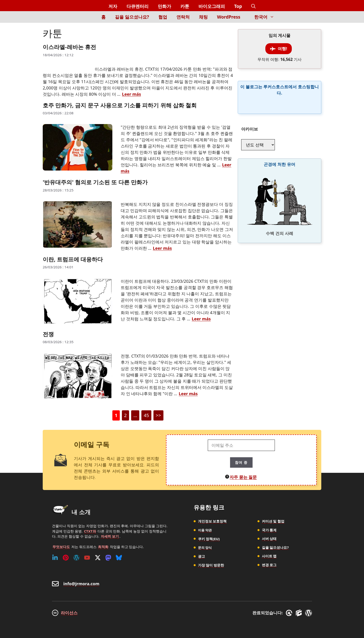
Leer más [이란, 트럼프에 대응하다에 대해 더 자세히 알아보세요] (201, 319)
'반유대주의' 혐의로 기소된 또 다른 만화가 (95, 182)
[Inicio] (89, 20)
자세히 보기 (110, 536)
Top (238, 6)
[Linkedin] (55, 558)
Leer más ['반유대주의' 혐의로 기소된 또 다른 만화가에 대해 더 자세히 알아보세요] (162, 248)
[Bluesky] (119, 558)
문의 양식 (205, 547)
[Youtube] (87, 558)
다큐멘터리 (138, 6)
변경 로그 (269, 565)
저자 (113, 6)
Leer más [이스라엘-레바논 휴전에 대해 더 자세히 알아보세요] (132, 94)
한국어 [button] (266, 17)
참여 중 (241, 462)
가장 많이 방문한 (211, 565)
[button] (253, 6)
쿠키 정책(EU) (209, 539)
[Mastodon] (108, 558)
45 (147, 416)
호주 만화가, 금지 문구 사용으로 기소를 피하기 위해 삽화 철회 (120, 105)
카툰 (185, 6)
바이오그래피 (212, 6)
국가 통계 (269, 530)
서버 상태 (269, 539)
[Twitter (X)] (98, 558)
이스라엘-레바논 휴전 (69, 47)
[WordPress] (76, 558)
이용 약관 (205, 530)
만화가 (164, 6)
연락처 (183, 17)
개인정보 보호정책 (212, 521)
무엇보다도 (61, 547)
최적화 (103, 547)
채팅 (203, 17)
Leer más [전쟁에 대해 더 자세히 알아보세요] (188, 394)
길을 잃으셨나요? (132, 17)
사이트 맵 (269, 556)
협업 (163, 17)
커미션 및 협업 (273, 521)
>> (158, 415)
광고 (201, 556)
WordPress (229, 17)
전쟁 (48, 334)
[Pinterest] (66, 558)
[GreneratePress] (290, 613)
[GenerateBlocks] (300, 613)
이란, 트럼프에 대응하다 (73, 259)
